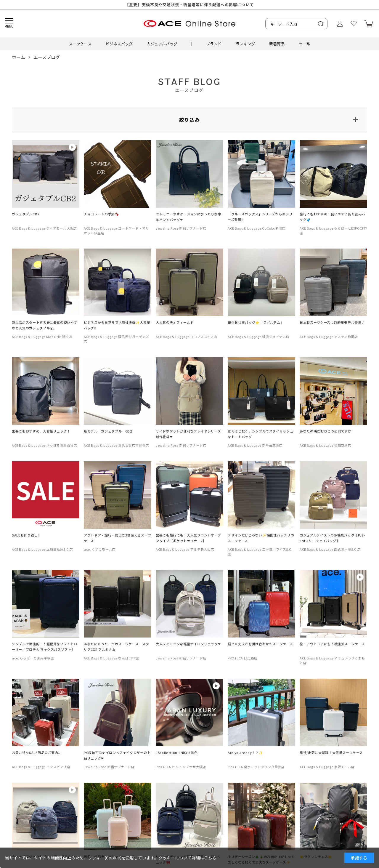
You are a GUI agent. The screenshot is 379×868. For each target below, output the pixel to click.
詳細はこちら (204, 858)
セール (305, 44)
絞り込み (189, 120)
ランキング (245, 44)
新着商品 (277, 44)
